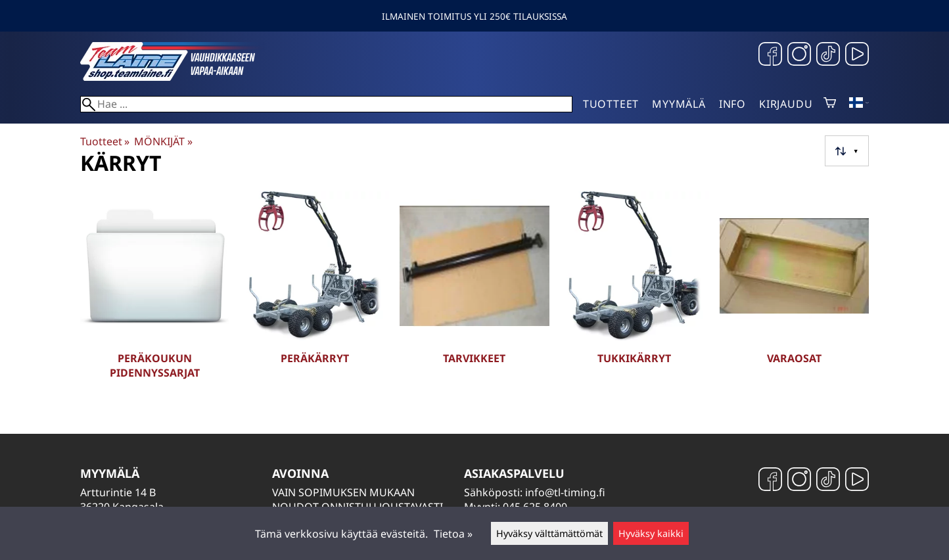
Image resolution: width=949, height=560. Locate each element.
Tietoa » (453, 534)
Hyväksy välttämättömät (549, 533)
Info (732, 104)
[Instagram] (799, 56)
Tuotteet (611, 104)
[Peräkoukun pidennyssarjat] (155, 295)
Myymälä (679, 104)
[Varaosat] (794, 295)
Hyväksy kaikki (651, 533)
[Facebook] (770, 56)
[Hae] (326, 104)
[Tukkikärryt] (635, 295)
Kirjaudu (786, 104)
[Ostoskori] (830, 104)
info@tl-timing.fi (565, 492)
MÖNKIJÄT (163, 141)
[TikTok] (828, 56)
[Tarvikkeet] (474, 295)
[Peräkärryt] (314, 295)
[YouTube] (857, 56)
